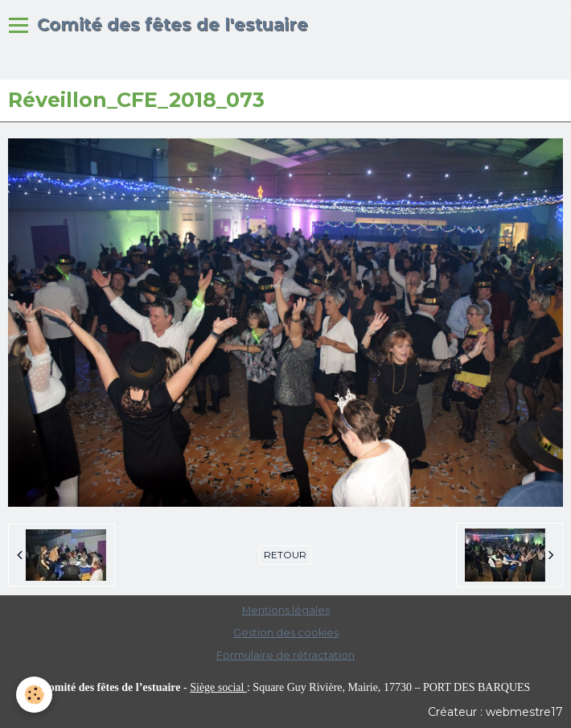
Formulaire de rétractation (285, 655)
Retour (285, 555)
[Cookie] (34, 695)
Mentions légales (286, 610)
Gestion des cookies (286, 633)
